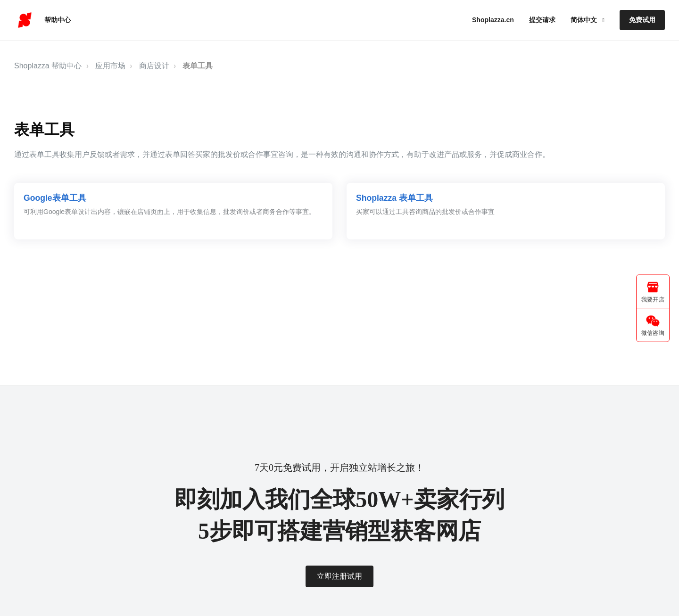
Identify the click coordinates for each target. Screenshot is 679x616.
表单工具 (198, 66)
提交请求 (542, 20)
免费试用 (642, 20)
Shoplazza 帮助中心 (48, 66)
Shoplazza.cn (493, 20)
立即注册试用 (339, 576)
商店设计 (154, 66)
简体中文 (585, 20)
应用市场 (110, 66)
